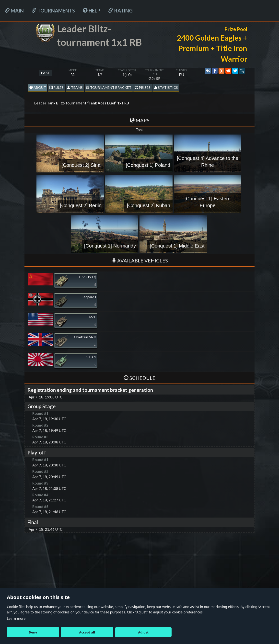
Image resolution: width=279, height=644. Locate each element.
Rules (56, 87)
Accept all (87, 632)
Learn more (16, 618)
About (38, 87)
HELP (92, 11)
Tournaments (53, 11)
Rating (120, 11)
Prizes (143, 87)
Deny (33, 632)
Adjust (143, 632)
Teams (75, 87)
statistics (166, 87)
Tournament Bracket (109, 87)
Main (14, 11)
